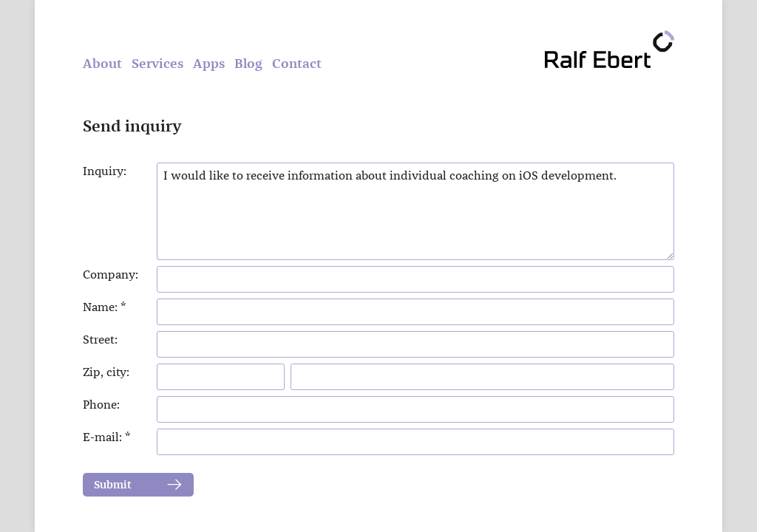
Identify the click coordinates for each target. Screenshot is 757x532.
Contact (297, 64)
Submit (113, 485)
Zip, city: (106, 372)
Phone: (101, 405)
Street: (100, 340)
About (102, 64)
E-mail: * (107, 437)
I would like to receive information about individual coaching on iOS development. (415, 211)
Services (157, 64)
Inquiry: (105, 171)
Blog (248, 64)
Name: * (105, 307)
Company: (111, 274)
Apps (209, 64)
